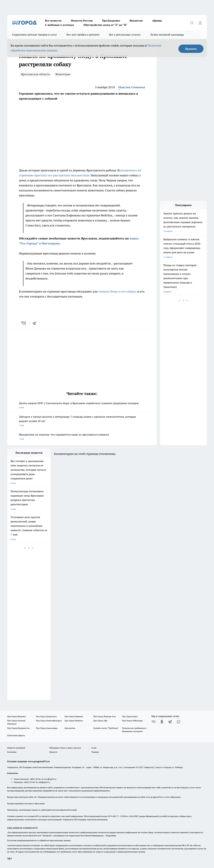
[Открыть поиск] (192, 23)
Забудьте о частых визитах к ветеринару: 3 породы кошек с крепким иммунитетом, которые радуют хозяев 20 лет (82, 421)
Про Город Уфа (100, 721)
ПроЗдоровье (111, 21)
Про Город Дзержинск (46, 716)
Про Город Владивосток (18, 728)
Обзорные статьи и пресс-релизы (65, 748)
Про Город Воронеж (17, 716)
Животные (63, 74)
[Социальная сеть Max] (179, 722)
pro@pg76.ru (50, 779)
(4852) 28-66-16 (37, 779)
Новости (53, 752)
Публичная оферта (16, 735)
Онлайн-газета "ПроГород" (106, 728)
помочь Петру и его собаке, (117, 291)
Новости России (82, 21)
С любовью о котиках (60, 25)
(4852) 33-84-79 (31, 782)
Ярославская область (35, 74)
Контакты (12, 752)
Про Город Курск (130, 716)
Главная (95, 752)
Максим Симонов (132, 87)
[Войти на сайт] (200, 23)
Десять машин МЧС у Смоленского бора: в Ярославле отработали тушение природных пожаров (82, 406)
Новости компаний (16, 748)
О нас (94, 748)
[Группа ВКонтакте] (153, 722)
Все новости (53, 21)
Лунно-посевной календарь (167, 35)
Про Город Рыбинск (74, 721)
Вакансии (136, 21)
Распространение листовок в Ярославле (26, 804)
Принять (191, 49)
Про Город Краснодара (47, 728)
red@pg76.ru (44, 782)
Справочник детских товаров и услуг (34, 35)
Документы (70, 728)
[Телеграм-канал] (170, 722)
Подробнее (111, 836)
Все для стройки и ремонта (83, 35)
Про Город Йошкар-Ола (104, 716)
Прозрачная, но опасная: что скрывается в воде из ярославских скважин (82, 437)
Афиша (157, 21)
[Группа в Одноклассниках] (162, 722)
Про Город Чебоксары (132, 721)
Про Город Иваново (74, 716)
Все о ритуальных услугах (125, 35)
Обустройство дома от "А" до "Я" (105, 25)
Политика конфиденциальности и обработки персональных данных (39, 840)
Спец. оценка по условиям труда (22, 828)
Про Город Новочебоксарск (49, 721)
